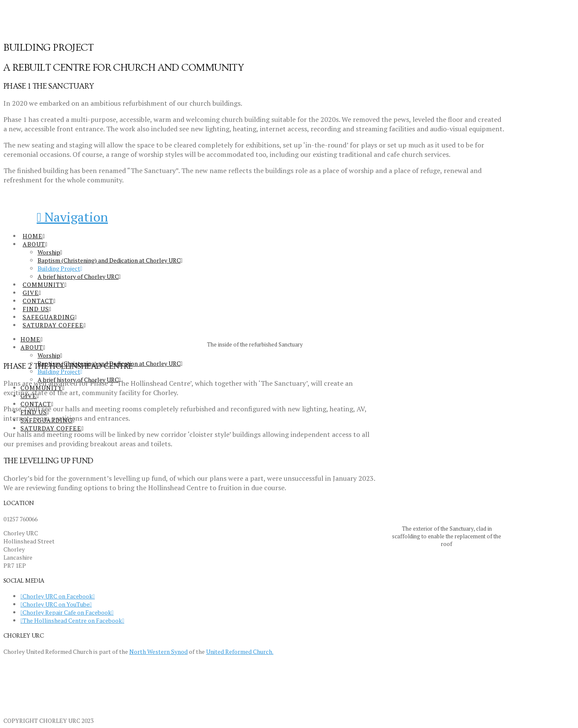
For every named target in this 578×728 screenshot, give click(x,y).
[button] (72, 217)
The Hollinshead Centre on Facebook (72, 620)
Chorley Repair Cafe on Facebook (67, 612)
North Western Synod (158, 651)
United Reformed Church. (240, 651)
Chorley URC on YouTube (56, 604)
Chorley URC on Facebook (58, 596)
